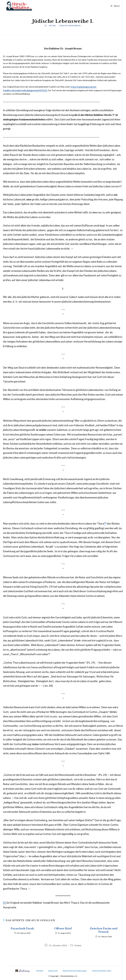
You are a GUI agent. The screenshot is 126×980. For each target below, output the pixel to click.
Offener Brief (63, 928)
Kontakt (40, 971)
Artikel (78, 945)
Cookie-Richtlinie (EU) (102, 971)
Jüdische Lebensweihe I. (70, 26)
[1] (5, 903)
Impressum (53, 971)
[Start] (46, 26)
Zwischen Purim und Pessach (104, 930)
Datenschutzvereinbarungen (75, 971)
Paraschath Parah (22, 928)
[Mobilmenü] (115, 6)
